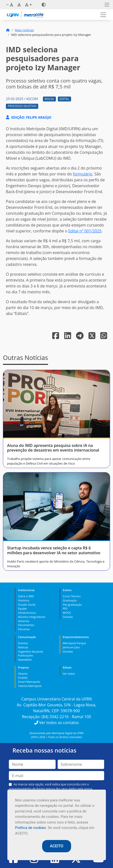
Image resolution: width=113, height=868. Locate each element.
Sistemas (24, 621)
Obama (23, 674)
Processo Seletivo (22, 106)
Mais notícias (24, 30)
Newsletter (25, 660)
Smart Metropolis (29, 682)
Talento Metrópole (30, 686)
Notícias (23, 647)
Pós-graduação (72, 605)
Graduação (70, 600)
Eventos (23, 643)
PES (65, 608)
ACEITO (57, 846)
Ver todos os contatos (57, 723)
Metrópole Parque (74, 643)
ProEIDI (23, 678)
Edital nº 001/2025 (85, 231)
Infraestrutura (27, 613)
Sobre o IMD (26, 596)
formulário (82, 174)
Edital (64, 99)
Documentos (26, 625)
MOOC (67, 613)
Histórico (24, 600)
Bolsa (49, 99)
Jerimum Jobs (71, 647)
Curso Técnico (72, 596)
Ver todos (69, 674)
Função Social (27, 605)
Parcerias (24, 629)
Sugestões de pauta (30, 651)
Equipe (22, 608)
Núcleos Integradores (32, 617)
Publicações (25, 655)
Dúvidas (68, 617)
